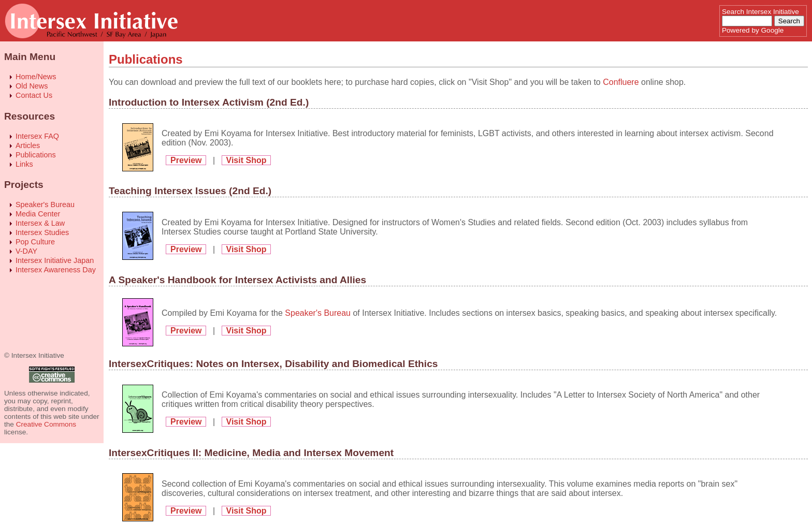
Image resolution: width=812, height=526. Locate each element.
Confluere (621, 82)
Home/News (36, 77)
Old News (32, 86)
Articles (28, 145)
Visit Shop (247, 160)
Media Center (38, 214)
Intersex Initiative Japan (55, 260)
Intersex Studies (42, 232)
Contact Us (34, 95)
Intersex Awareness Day (56, 270)
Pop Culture (35, 242)
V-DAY (26, 251)
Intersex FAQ (37, 136)
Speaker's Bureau (45, 204)
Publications (36, 155)
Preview (186, 160)
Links (24, 164)
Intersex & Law (40, 223)
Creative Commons (46, 424)
